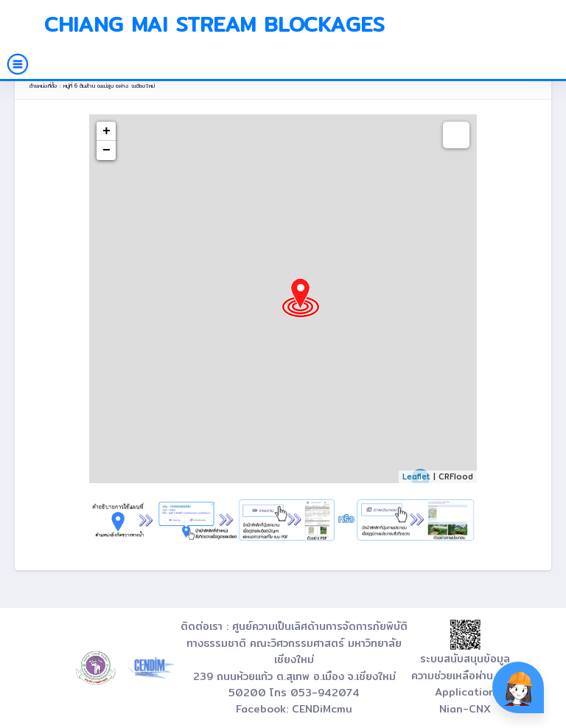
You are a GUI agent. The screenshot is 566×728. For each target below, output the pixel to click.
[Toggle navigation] (18, 64)
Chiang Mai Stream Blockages (214, 24)
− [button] (106, 150)
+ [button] (106, 131)
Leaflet (416, 476)
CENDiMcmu (322, 709)
